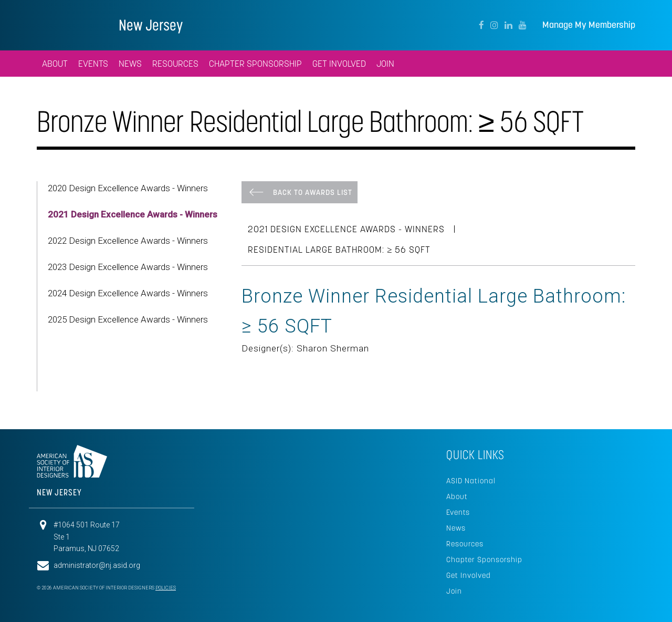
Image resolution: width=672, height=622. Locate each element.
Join (454, 591)
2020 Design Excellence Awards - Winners (128, 188)
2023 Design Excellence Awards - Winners (128, 267)
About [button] (55, 64)
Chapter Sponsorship (484, 559)
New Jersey (151, 25)
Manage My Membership (589, 25)
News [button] (130, 64)
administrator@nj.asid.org (97, 565)
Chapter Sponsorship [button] (255, 64)
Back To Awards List (313, 192)
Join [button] (385, 64)
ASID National (471, 481)
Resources (465, 544)
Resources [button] (175, 64)
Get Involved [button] (339, 64)
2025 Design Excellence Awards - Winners (128, 319)
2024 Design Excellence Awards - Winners (128, 293)
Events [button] (93, 64)
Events (458, 512)
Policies (166, 588)
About (457, 496)
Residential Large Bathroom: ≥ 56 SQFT (339, 250)
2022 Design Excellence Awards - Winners (128, 241)
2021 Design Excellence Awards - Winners (133, 214)
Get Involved (469, 575)
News (456, 528)
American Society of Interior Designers (69, 24)
